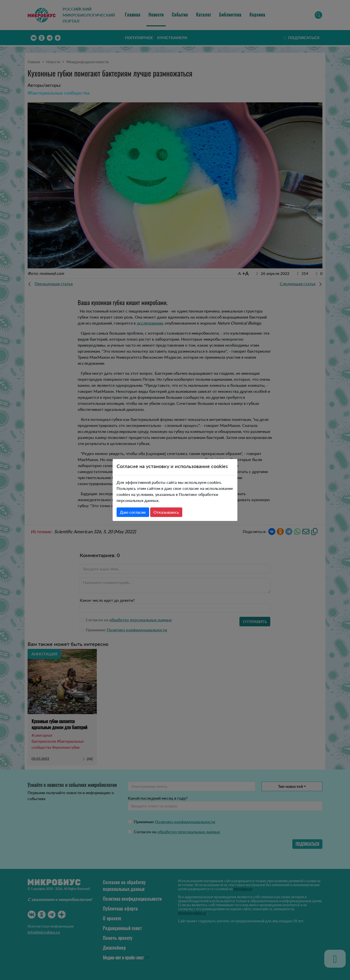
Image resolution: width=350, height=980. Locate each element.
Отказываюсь (166, 512)
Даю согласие (133, 512)
